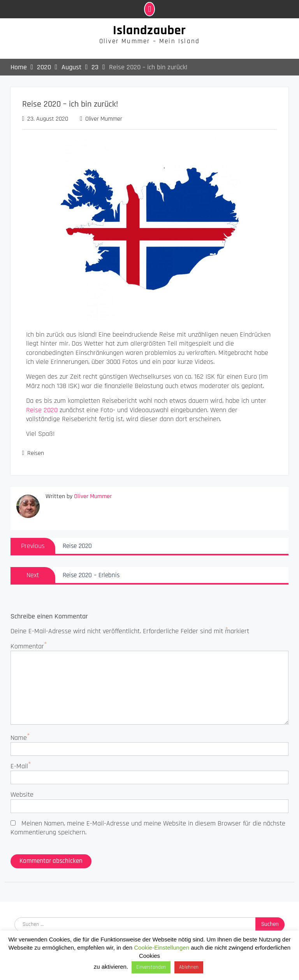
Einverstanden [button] (151, 967)
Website (22, 795)
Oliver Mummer (104, 119)
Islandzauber (149, 30)
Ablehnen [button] (189, 967)
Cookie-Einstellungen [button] (162, 948)
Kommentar (27, 646)
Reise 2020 (42, 410)
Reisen (36, 453)
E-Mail (19, 766)
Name (19, 738)
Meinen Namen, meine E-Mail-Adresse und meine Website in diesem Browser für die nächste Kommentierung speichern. (148, 828)
